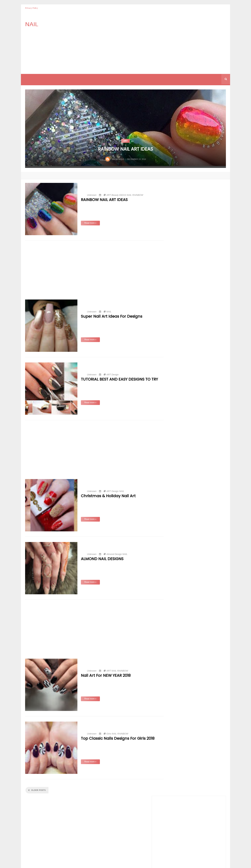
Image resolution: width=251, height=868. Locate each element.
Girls (109, 734)
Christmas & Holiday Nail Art (108, 496)
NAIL (129, 195)
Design (115, 375)
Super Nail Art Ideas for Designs (112, 316)
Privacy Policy (32, 8)
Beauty (115, 195)
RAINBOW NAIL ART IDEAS (125, 149)
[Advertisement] (141, 42)
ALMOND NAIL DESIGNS (102, 559)
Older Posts (38, 790)
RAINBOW (138, 195)
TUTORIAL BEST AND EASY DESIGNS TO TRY (119, 379)
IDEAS (123, 195)
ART (126, 141)
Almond (110, 554)
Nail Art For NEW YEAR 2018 (106, 676)
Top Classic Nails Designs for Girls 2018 (118, 738)
